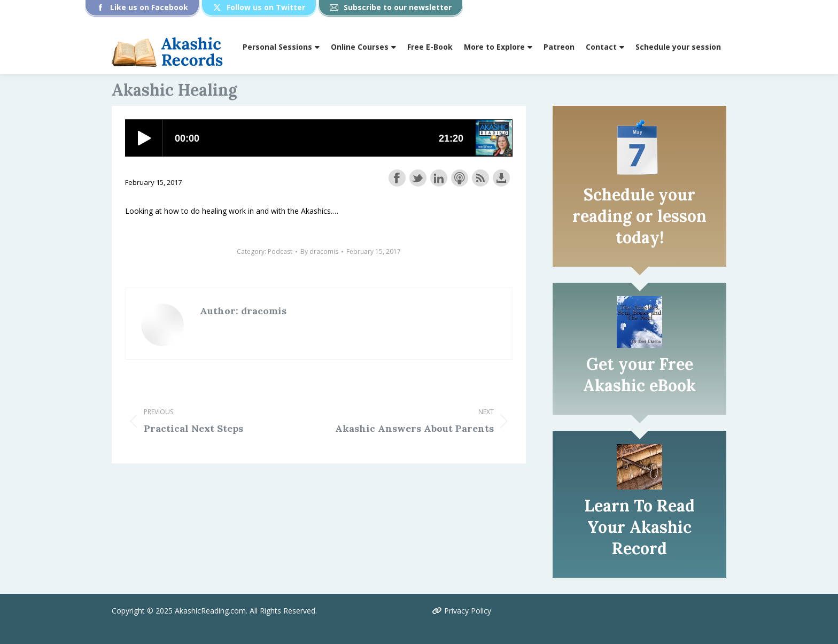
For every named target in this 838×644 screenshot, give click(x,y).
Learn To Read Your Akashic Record (640, 527)
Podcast (280, 251)
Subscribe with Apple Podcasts (460, 178)
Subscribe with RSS (480, 178)
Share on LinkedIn (439, 178)
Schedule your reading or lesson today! (639, 216)
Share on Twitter (418, 178)
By (319, 251)
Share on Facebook (397, 178)
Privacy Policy (462, 611)
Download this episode (501, 178)
